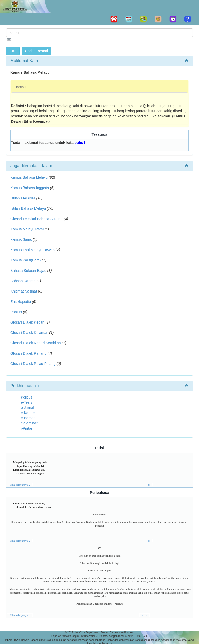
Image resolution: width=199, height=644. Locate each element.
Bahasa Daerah (23, 281)
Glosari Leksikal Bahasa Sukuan (37, 219)
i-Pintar (26, 428)
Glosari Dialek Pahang (28, 353)
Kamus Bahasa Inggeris (30, 188)
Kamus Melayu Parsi (27, 229)
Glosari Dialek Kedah (27, 322)
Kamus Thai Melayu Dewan (33, 250)
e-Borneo (28, 418)
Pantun (16, 312)
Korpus (26, 397)
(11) (144, 615)
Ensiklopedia (21, 302)
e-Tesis (26, 402)
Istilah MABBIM (23, 198)
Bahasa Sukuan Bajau (28, 271)
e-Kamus (28, 413)
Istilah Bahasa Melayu (28, 208)
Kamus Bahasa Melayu (30, 177)
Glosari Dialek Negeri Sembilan (36, 343)
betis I (21, 87)
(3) (148, 485)
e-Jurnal (27, 408)
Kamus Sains (21, 239)
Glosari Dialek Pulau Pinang (33, 364)
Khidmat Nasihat (24, 291)
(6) (148, 541)
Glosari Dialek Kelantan (29, 333)
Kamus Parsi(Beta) (26, 260)
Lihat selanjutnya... (20, 485)
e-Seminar (29, 423)
